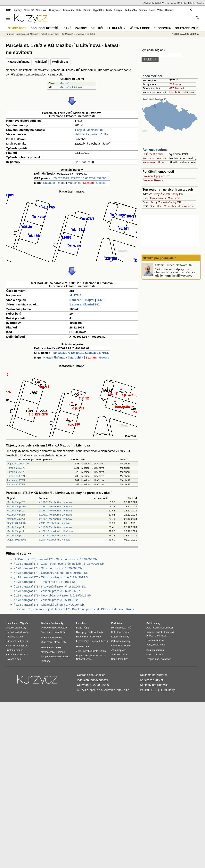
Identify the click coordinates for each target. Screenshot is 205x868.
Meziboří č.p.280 (16, 506)
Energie (118, 10)
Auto (149, 628)
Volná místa (56, 638)
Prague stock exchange (159, 659)
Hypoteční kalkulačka (17, 655)
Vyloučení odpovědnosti (92, 680)
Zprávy (18, 10)
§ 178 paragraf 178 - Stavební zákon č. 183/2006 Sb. (48, 568)
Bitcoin (87, 10)
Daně (68, 28)
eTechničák (161, 636)
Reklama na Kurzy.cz (154, 675)
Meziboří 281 (60, 62)
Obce (153, 206)
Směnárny (46, 632)
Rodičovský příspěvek (17, 646)
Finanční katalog (155, 640)
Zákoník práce (119, 650)
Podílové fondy (95, 632)
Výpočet (25, 623)
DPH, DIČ (97, 28)
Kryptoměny (82, 641)
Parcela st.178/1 (16, 476)
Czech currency (155, 655)
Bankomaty (57, 623)
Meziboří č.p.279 (16, 519)
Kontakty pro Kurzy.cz (154, 685)
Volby (149, 645)
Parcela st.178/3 (16, 484)
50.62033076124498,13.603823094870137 (82, 353)
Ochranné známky (189, 28)
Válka (160, 10)
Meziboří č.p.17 (16, 531)
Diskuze (170, 10)
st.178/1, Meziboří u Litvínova (55, 506)
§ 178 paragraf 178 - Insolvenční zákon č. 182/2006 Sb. (50, 586)
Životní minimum (14, 650)
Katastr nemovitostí (154, 158)
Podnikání (117, 623)
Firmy (156, 194)
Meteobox (183, 3)
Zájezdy (165, 3)
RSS (154, 690)
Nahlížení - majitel (86, 134)
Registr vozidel (154, 632)
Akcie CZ (29, 10)
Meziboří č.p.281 (16, 502)
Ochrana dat (85, 675)
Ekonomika (162, 28)
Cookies (100, 675)
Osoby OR (177, 194)
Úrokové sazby (49, 628)
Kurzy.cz (10, 34)
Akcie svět (41, 10)
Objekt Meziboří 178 (18, 464)
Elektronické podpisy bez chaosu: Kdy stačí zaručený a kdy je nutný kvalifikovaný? (175, 272)
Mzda (57, 642)
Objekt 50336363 (16, 540)
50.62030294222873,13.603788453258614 (82, 178)
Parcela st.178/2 (16, 480)
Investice (81, 623)
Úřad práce (47, 642)
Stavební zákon (119, 655)
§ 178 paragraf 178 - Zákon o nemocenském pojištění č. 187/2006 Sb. (59, 564)
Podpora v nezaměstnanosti (56, 657)
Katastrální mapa (18, 62)
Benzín (94, 656)
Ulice (160, 206)
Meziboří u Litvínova (71, 87)
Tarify (109, 10)
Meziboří (65, 83)
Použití (144, 690)
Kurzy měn (55, 10)
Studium (201, 3)
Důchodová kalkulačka (18, 632)
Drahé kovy (82, 647)
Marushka (74, 183)
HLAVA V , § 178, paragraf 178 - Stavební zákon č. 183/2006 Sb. (56, 559)
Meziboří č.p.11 (16, 527)
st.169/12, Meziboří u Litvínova (56, 531)
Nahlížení (41, 62)
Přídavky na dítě (14, 637)
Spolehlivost (167, 628)
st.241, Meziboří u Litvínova (54, 523)
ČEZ (87, 628)
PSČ (129, 628)
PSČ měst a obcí (153, 154)
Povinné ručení (14, 659)
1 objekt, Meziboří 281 (89, 130)
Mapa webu (159, 645)
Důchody (46, 661)
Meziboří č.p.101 (16, 536)
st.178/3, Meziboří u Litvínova (55, 511)
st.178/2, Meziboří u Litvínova (55, 502)
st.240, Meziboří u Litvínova (54, 540)
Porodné (60, 652)
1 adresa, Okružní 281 (85, 304)
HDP (92, 637)
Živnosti (165, 194)
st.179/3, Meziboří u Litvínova (55, 527)
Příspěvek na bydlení (17, 641)
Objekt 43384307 (16, 523)
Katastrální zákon (153, 162)
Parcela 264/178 (16, 472)
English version (155, 650)
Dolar (63, 632)
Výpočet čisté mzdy (16, 628)
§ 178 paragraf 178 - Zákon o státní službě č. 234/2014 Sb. (52, 577)
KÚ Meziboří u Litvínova (73, 34)
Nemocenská (48, 652)
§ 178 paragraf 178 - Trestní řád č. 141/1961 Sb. (45, 582)
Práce (152, 10)
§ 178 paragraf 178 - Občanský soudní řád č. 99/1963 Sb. (51, 573)
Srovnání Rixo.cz (153, 180)
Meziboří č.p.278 (16, 515)
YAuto (174, 3)
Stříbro (103, 651)
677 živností (177, 88)
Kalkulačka (131, 10)
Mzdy (99, 637)
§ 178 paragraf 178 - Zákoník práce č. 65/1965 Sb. (46, 600)
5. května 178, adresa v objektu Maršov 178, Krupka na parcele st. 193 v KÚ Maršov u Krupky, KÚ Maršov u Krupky (76, 609)
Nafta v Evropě (84, 659)
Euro (56, 632)
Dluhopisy (81, 632)
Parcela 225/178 (16, 468)
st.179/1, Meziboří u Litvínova (55, 515)
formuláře (123, 659)
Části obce (170, 206)
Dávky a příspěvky (51, 648)
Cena (156, 628)
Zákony (143, 10)
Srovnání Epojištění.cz (156, 176)
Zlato (79, 10)
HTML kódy (167, 690)
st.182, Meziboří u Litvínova (54, 536)
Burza (79, 628)
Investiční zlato (90, 651)
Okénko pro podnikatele (159, 258)
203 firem (175, 84)
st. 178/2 (75, 295)
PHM (86, 656)
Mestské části (186, 206)
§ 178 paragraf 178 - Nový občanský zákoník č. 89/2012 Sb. (53, 595)
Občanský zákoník (121, 646)
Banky (45, 623)
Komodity (68, 10)
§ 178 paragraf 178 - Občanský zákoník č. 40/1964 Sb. (49, 605)
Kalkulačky (116, 28)
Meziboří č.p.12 (16, 511)
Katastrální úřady (120, 637)
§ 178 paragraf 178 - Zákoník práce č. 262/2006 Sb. (47, 591)
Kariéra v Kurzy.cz (152, 680)
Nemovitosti (22, 34)
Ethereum (104, 641)
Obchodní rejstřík (152, 3)
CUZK (105, 134)
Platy (64, 642)
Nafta (102, 656)
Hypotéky (99, 10)
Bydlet (192, 3)
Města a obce (140, 28)
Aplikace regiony (155, 150)
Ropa (79, 656)
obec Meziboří (153, 76)
